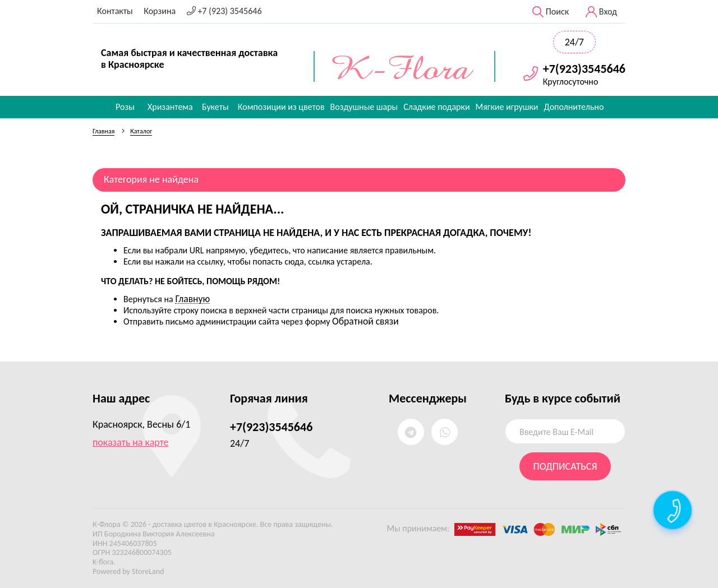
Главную (192, 299)
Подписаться (565, 466)
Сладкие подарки (436, 107)
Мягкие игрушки (507, 107)
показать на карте (131, 442)
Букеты (215, 107)
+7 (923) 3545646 (224, 11)
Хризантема (170, 107)
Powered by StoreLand (128, 571)
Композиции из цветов (281, 107)
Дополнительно (574, 107)
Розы (125, 107)
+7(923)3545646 (584, 69)
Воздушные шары (364, 107)
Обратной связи (365, 321)
